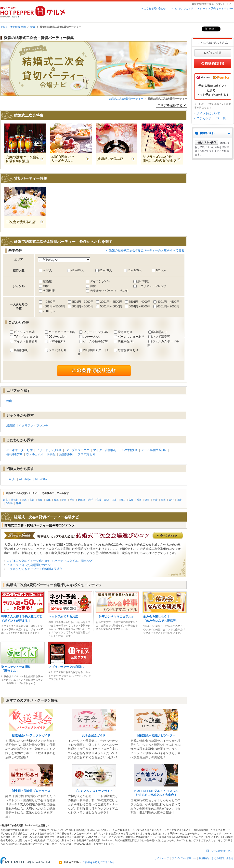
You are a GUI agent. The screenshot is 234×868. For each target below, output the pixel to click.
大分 (171, 500)
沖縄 (18, 503)
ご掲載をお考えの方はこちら (99, 862)
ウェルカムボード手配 (41, 454)
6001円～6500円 (140, 306)
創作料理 (143, 281)
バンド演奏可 (161, 337)
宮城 (99, 500)
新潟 (107, 500)
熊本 (163, 500)
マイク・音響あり (26, 341)
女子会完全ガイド (94, 735)
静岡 (64, 500)
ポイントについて (208, 113)
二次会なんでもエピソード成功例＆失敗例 (35, 569)
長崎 (155, 500)
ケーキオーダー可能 (62, 332)
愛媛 (33, 27)
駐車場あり (160, 332)
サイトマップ (162, 858)
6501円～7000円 (168, 306)
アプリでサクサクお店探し (66, 667)
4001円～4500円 (168, 302)
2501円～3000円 (83, 302)
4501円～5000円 (54, 306)
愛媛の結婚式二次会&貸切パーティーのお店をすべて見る (147, 250)
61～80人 (106, 270)
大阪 (40, 500)
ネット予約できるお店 (63, 617)
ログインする (213, 53)
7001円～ (49, 311)
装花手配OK (126, 341)
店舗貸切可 (21, 350)
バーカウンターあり (131, 337)
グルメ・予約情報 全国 (13, 27)
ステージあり (92, 337)
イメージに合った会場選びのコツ (29, 565)
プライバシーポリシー (184, 858)
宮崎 (179, 500)
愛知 (72, 500)
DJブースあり (58, 337)
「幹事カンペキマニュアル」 (115, 617)
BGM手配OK (57, 341)
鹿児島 (9, 503)
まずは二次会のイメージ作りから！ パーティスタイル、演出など (50, 561)
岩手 (91, 500)
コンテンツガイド (183, 8)
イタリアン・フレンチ (152, 286)
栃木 (24, 500)
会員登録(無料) (213, 63)
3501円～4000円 (140, 302)
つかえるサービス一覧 (211, 118)
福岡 (147, 500)
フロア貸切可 (57, 350)
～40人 (47, 270)
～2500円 (49, 302)
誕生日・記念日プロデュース (31, 791)
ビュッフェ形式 (24, 332)
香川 (139, 500)
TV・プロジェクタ (26, 337)
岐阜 (56, 500)
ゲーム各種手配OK (96, 341)
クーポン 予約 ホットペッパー (217, 8)
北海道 (81, 500)
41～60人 (77, 270)
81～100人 (135, 270)
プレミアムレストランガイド (94, 791)
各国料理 (49, 291)
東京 (5, 500)
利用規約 (204, 858)
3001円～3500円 (111, 302)
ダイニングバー (100, 281)
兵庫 (48, 500)
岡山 (123, 500)
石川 (115, 500)
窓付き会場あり (128, 350)
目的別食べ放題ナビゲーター (156, 735)
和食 (46, 286)
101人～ (161, 270)
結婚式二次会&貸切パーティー (126, 99)
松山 (9, 401)
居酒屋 (47, 281)
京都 (32, 500)
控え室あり (125, 332)
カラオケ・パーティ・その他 (109, 291)
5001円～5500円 (83, 306)
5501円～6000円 (111, 306)
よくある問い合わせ (155, 8)
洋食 (93, 286)
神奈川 (15, 500)
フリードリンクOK (96, 332)
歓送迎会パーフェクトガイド (31, 735)
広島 (131, 500)
